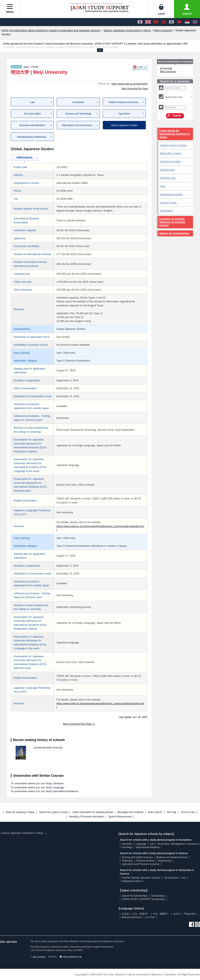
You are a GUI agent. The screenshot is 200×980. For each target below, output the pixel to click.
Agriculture (124, 114)
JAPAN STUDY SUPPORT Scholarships (143, 899)
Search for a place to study (53, 812)
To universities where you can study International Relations (45, 791)
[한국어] (171, 22)
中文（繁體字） (161, 914)
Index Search (155, 812)
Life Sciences (171, 878)
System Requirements (120, 817)
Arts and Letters (32, 114)
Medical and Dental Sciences (172, 857)
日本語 (125, 914)
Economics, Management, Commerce (178, 844)
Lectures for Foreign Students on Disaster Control (172, 222)
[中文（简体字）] (156, 22)
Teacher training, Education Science (141, 878)
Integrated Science (132, 881)
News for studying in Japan (20, 812)
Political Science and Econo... (124, 102)
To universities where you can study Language (37, 787)
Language (141, 844)
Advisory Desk (168, 203)
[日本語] (140, 22)
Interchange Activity (171, 194)
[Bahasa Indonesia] (187, 22)
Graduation (166, 211)
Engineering (164, 861)
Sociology (127, 847)
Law (32, 102)
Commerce (78, 102)
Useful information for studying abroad (92, 812)
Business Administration (32, 125)
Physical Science (145, 861)
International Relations (148, 847)
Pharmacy (127, 861)
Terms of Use (188, 812)
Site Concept (38, 957)
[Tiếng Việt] (179, 22)
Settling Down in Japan (173, 145)
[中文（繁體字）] (164, 22)
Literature (127, 844)
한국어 (177, 914)
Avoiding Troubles (170, 161)
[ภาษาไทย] (195, 22)
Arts (184, 878)
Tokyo (26, 67)
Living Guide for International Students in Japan (175, 134)
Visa (162, 186)
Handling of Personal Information (86, 817)
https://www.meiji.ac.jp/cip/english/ (130, 84)
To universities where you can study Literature (37, 783)
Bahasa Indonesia (131, 917)
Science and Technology (78, 114)
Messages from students (130, 812)
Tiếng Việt (190, 914)
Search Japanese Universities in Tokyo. (23, 833)
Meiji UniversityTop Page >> (79, 724)
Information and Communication (79, 125)
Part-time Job (168, 178)
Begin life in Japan (171, 153)
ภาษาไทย (150, 917)
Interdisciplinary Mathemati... (32, 137)
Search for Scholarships (174, 233)
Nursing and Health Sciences (137, 857)
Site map (171, 812)
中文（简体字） (141, 914)
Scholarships (167, 170)
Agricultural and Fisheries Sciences (140, 864)
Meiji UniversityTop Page (135, 89)
